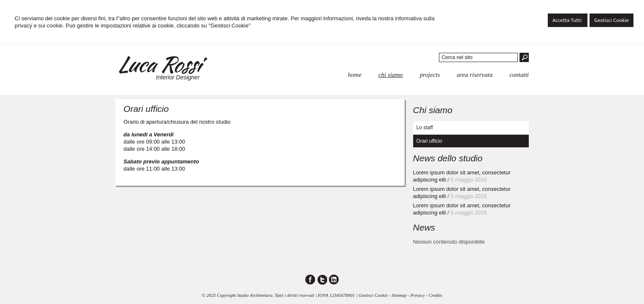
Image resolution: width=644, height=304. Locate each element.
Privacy (417, 295)
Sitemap (399, 295)
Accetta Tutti (568, 20)
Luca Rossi (158, 64)
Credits (436, 295)
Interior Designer (178, 77)
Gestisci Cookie (612, 20)
